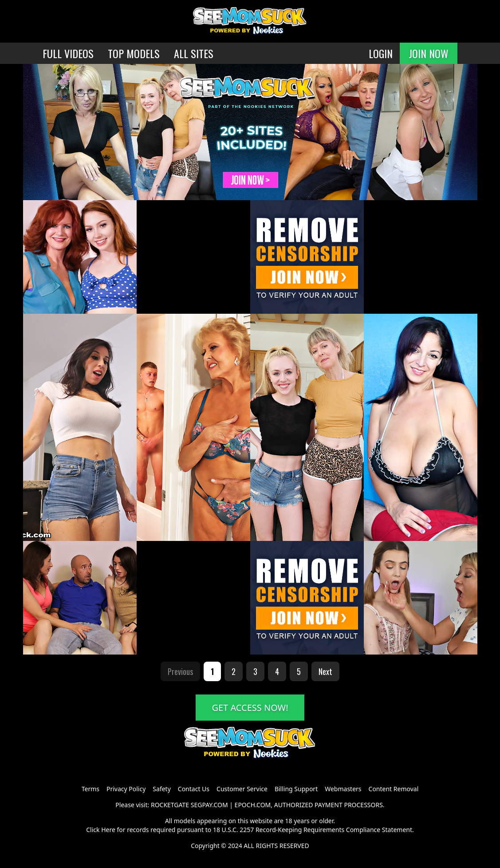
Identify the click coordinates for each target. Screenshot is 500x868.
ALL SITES (194, 53)
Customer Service (242, 789)
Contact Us (194, 789)
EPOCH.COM (253, 805)
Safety (161, 789)
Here (108, 830)
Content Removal (394, 789)
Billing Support (296, 789)
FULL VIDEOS (68, 53)
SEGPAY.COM (209, 805)
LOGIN (381, 53)
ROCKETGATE (170, 805)
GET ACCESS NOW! (250, 708)
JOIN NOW (429, 53)
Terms (91, 789)
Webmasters (343, 789)
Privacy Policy (126, 789)
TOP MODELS (134, 53)
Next (325, 671)
